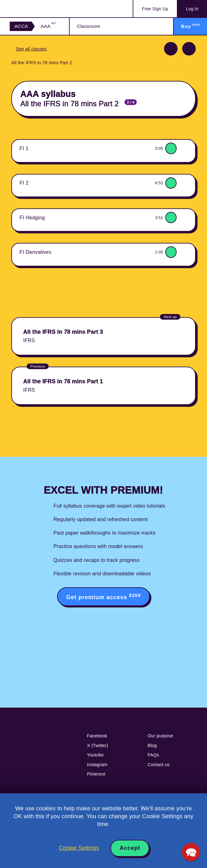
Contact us (159, 765)
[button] (191, 852)
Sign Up (155, 9)
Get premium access (103, 596)
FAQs (153, 755)
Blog (152, 745)
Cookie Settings (79, 848)
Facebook (97, 736)
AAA (48, 26)
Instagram (97, 765)
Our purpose (160, 736)
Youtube (95, 755)
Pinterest (96, 774)
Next (189, 49)
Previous (171, 49)
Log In (192, 9)
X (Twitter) (98, 745)
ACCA (21, 26)
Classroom (89, 26)
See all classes (31, 49)
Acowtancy (35, 9)
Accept (130, 848)
